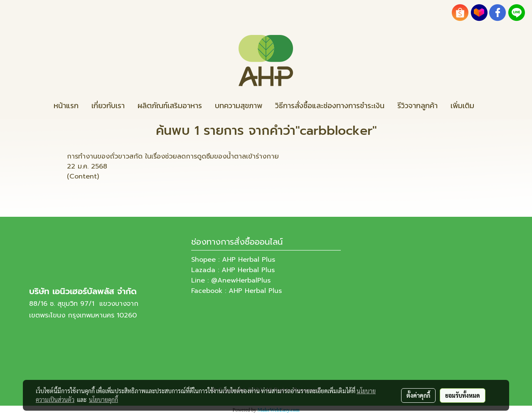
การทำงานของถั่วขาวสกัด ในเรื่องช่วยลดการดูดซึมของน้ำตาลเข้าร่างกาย (173, 156)
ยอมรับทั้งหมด (463, 395)
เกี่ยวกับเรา (108, 105)
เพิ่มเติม (462, 105)
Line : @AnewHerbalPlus (231, 280)
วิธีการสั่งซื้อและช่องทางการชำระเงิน (330, 105)
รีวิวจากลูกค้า (417, 105)
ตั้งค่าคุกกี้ (418, 395)
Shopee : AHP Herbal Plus (233, 260)
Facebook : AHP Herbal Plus (236, 291)
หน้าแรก (66, 105)
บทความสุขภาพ (239, 105)
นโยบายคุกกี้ (103, 399)
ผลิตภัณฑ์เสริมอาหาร (170, 105)
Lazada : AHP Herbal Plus (233, 270)
